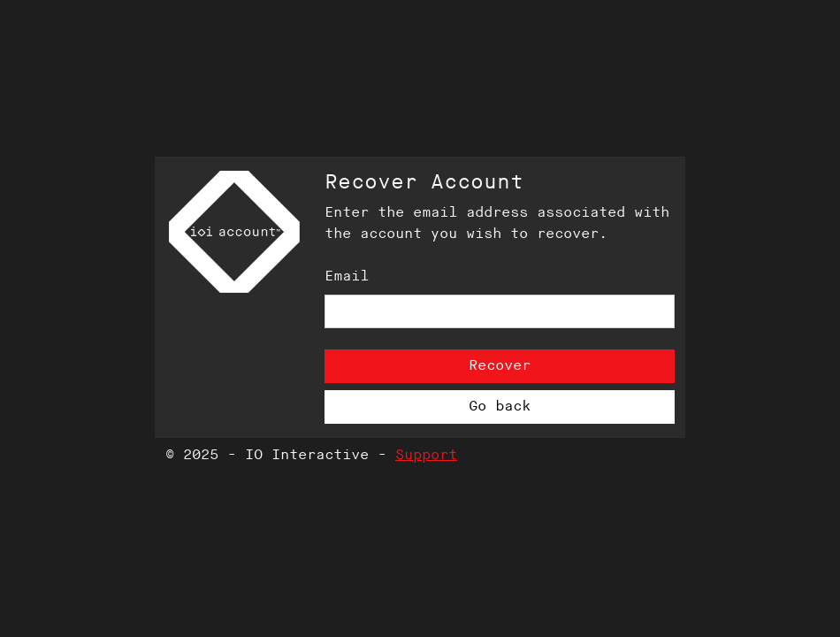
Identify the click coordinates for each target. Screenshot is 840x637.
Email (347, 276)
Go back (500, 407)
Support (426, 455)
